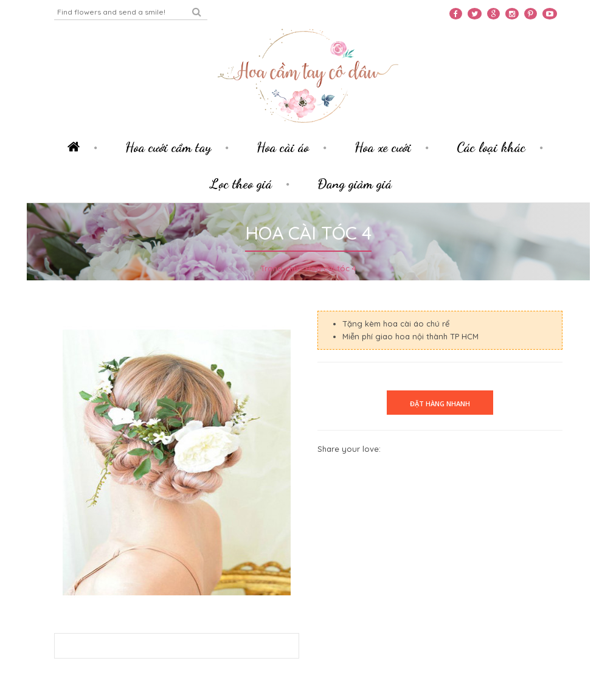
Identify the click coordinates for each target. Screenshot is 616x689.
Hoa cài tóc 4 (331, 268)
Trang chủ (279, 268)
